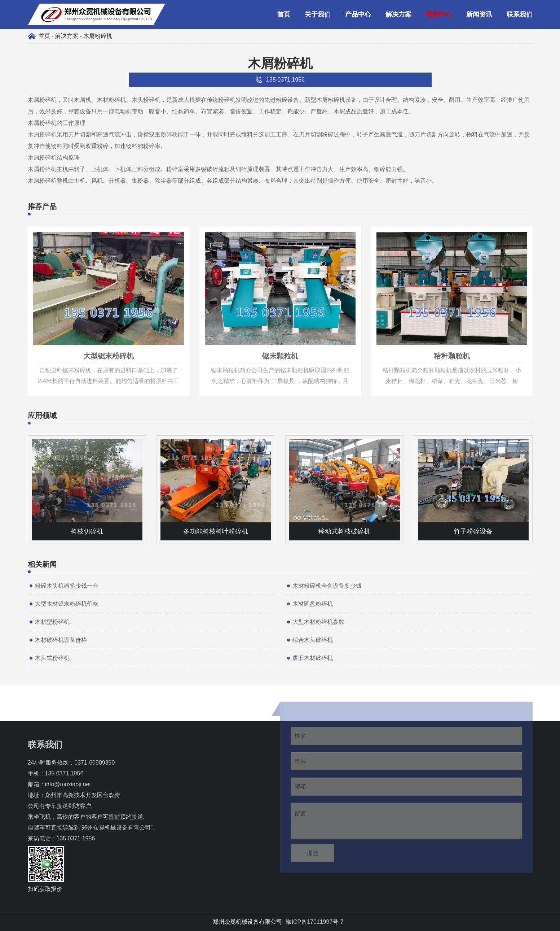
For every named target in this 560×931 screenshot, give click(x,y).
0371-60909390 (94, 763)
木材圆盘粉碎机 (313, 604)
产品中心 (358, 14)
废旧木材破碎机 (313, 658)
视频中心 (439, 14)
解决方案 (398, 14)
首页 (284, 14)
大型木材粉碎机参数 (318, 622)
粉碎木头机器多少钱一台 (67, 586)
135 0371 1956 (64, 773)
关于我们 (318, 14)
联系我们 (520, 14)
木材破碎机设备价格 (61, 640)
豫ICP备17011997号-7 (314, 922)
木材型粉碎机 (52, 622)
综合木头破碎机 (313, 640)
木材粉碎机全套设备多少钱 (327, 586)
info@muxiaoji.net (68, 784)
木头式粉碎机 (52, 658)
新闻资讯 (479, 14)
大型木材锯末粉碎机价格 (67, 604)
